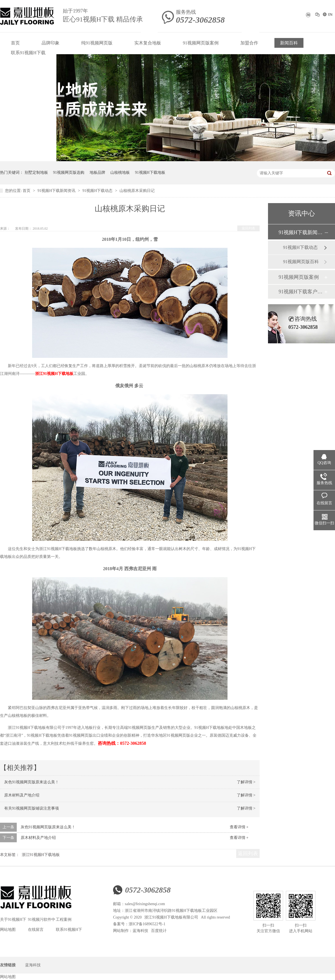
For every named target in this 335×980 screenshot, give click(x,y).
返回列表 (248, 228)
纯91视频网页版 (97, 43)
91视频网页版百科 (301, 262)
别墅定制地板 (36, 173)
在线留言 (36, 930)
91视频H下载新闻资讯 (57, 191)
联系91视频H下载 (28, 53)
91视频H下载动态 (98, 191)
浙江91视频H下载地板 (54, 374)
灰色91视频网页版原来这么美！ (48, 827)
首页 (15, 43)
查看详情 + (239, 827)
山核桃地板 (120, 173)
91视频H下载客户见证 (301, 292)
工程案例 (64, 920)
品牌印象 (51, 43)
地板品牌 (97, 173)
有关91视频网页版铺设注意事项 (32, 808)
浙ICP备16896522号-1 (147, 924)
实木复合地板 (148, 43)
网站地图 (8, 930)
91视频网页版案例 (201, 43)
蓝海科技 (140, 931)
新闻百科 (289, 43)
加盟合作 (249, 43)
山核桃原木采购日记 (137, 191)
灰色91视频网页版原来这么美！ (32, 782)
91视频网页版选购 (69, 173)
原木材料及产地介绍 (22, 795)
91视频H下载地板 (150, 173)
